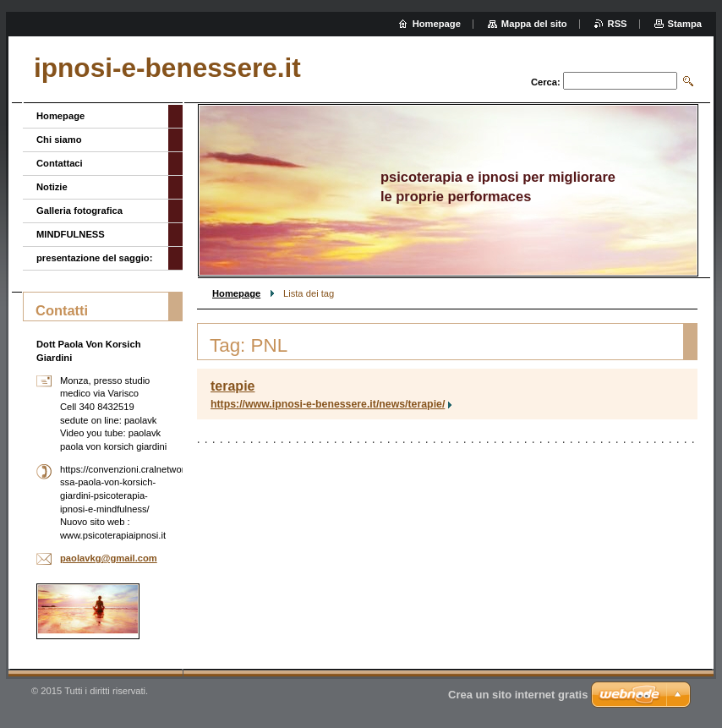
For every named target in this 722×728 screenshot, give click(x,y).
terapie (232, 386)
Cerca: (546, 82)
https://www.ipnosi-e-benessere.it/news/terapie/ (328, 404)
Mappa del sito (534, 24)
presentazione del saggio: (94, 258)
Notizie (52, 187)
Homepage (236, 293)
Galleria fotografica (79, 211)
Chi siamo (59, 140)
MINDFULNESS (71, 234)
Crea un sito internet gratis (518, 695)
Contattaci (60, 163)
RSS (618, 24)
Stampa (685, 24)
